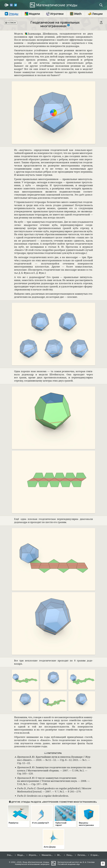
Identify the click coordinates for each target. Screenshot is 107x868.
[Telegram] (15, 6)
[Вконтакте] (11, 6)
